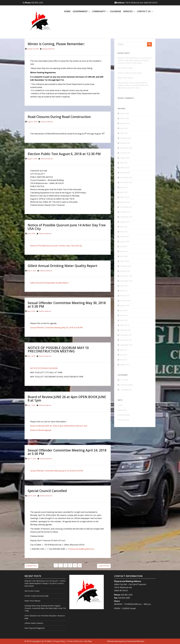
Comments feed (124, 415)
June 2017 (124, 355)
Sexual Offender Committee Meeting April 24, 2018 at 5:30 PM (67, 452)
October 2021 (125, 212)
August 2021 (125, 222)
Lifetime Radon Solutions (34, 623)
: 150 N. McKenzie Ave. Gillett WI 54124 (136, 3)
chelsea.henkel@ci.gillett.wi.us (82, 549)
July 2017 (124, 350)
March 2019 (125, 296)
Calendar (115, 11)
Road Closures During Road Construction (59, 117)
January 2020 (125, 271)
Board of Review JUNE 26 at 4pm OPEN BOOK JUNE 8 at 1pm (67, 399)
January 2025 (125, 123)
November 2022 (126, 182)
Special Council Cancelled (47, 491)
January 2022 (125, 202)
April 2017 (124, 360)
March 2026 (125, 113)
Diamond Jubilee (127, 385)
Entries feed (122, 410)
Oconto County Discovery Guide (130, 73)
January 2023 (125, 173)
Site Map (88, 641)
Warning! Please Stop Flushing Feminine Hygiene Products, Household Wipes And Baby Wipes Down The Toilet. (133, 85)
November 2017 (126, 340)
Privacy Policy (59, 641)
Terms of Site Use (75, 641)
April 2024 (124, 133)
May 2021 (124, 232)
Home (67, 11)
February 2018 (126, 330)
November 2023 (126, 148)
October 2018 (125, 301)
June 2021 (124, 227)
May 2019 (124, 286)
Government (80, 11)
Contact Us (144, 11)
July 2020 (124, 246)
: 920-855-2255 (33, 3)
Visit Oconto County (125, 68)
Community (99, 11)
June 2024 (124, 128)
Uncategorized (126, 390)
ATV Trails (124, 380)
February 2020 (126, 266)
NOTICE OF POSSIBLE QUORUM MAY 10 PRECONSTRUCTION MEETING (58, 349)
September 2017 (126, 345)
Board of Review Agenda (41, 430)
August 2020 (125, 241)
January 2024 (125, 143)
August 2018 (125, 306)
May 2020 (124, 251)
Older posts (104, 566)
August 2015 (125, 365)
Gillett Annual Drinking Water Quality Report (63, 266)
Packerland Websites (135, 641)
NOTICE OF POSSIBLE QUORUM (44, 368)
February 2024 (126, 138)
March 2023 (125, 168)
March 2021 (125, 237)
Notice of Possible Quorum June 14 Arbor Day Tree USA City (67, 227)
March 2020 (125, 261)
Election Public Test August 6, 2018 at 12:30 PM (64, 154)
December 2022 (126, 177)
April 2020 (124, 256)
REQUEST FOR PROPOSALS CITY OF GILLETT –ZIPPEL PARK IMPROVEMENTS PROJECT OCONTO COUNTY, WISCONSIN (135, 61)
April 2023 (124, 163)
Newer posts (31, 566)
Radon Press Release (126, 78)
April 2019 (124, 291)
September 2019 (126, 281)
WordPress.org (123, 420)
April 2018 (124, 320)
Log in (120, 405)
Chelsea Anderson (48, 49)
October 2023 (125, 153)
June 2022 (124, 187)
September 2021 (126, 217)
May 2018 (124, 315)
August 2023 (125, 158)
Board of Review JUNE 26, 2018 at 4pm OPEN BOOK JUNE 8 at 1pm (59, 426)
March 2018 (125, 325)
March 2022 (125, 197)
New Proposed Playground (35, 628)
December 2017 (126, 335)
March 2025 (125, 118)
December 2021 (126, 207)
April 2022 (124, 192)
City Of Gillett (46, 641)
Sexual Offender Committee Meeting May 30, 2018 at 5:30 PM (67, 305)
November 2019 (126, 276)
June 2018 (124, 310)
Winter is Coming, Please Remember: (56, 44)
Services (128, 11)
